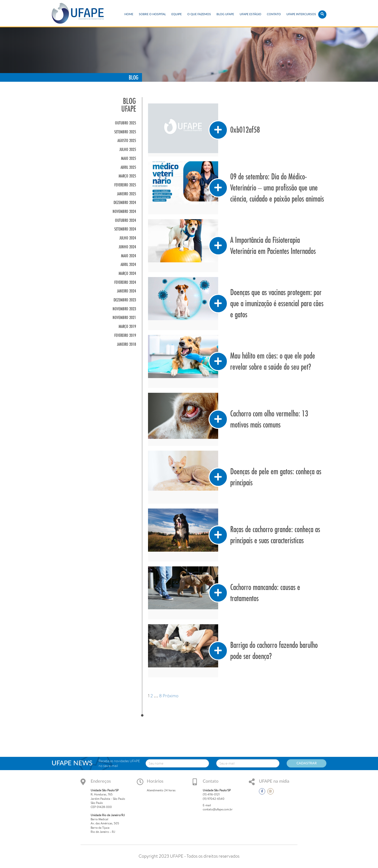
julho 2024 (128, 238)
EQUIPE (177, 14)
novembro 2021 (124, 317)
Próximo (171, 696)
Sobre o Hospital (152, 14)
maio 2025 (128, 158)
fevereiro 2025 (125, 185)
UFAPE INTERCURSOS (301, 14)
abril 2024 (128, 264)
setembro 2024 (125, 229)
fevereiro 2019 (125, 335)
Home (129, 14)
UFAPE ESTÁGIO (250, 14)
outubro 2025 (125, 123)
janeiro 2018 (126, 344)
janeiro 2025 (126, 194)
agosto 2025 (127, 140)
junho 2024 (127, 247)
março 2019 (127, 326)
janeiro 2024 (126, 291)
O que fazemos (199, 14)
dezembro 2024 (125, 202)
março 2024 (127, 273)
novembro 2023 (124, 309)
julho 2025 (128, 149)
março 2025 (127, 176)
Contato (274, 14)
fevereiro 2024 (125, 282)
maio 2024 (128, 256)
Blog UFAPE (225, 14)
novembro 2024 (124, 211)
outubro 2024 (125, 220)
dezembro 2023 (125, 300)
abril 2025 (128, 167)
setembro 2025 (125, 132)
